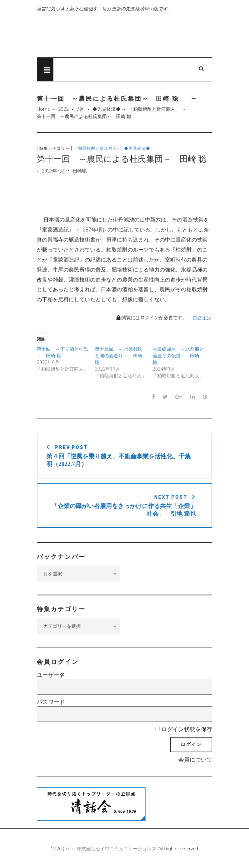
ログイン (202, 318)
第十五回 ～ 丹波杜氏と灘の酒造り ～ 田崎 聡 (119, 356)
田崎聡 (80, 171)
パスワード (51, 702)
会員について (195, 760)
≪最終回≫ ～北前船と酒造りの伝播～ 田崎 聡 (178, 356)
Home (43, 109)
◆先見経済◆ (106, 109)
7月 (80, 109)
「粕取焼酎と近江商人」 (154, 109)
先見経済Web (105, 38)
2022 (63, 109)
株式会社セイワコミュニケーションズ (116, 849)
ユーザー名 (51, 675)
